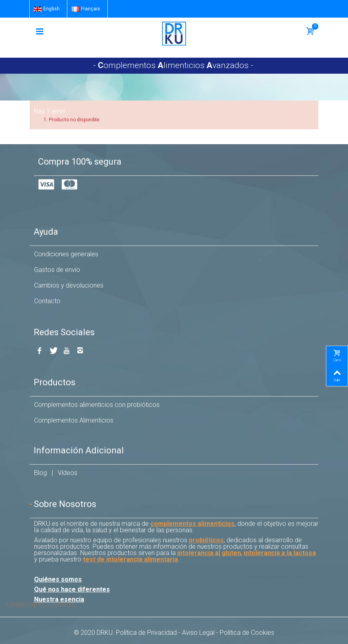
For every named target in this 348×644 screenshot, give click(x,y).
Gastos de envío (57, 270)
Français (86, 9)
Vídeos (68, 473)
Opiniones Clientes (41, 605)
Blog (40, 473)
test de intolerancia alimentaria (130, 559)
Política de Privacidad (146, 633)
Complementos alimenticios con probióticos (97, 405)
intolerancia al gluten (209, 553)
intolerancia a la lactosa (280, 553)
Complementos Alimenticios (74, 420)
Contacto (47, 301)
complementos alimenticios (192, 524)
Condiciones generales (66, 254)
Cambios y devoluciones (69, 285)
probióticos (206, 540)
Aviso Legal (198, 633)
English (47, 9)
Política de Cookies (247, 633)
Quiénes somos (58, 579)
